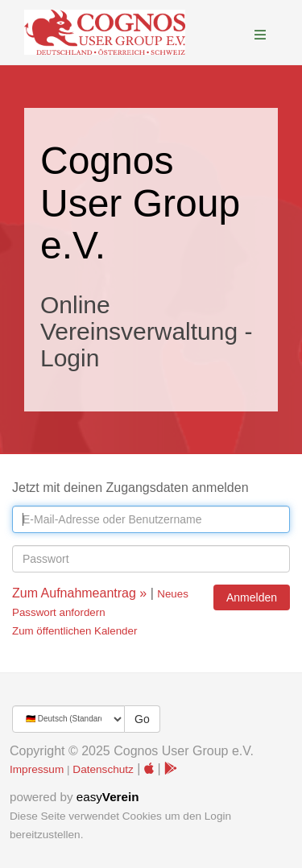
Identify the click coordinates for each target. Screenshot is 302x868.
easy (108, 797)
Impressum (37, 769)
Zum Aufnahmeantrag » (79, 593)
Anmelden (252, 597)
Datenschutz (103, 769)
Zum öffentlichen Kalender (74, 631)
